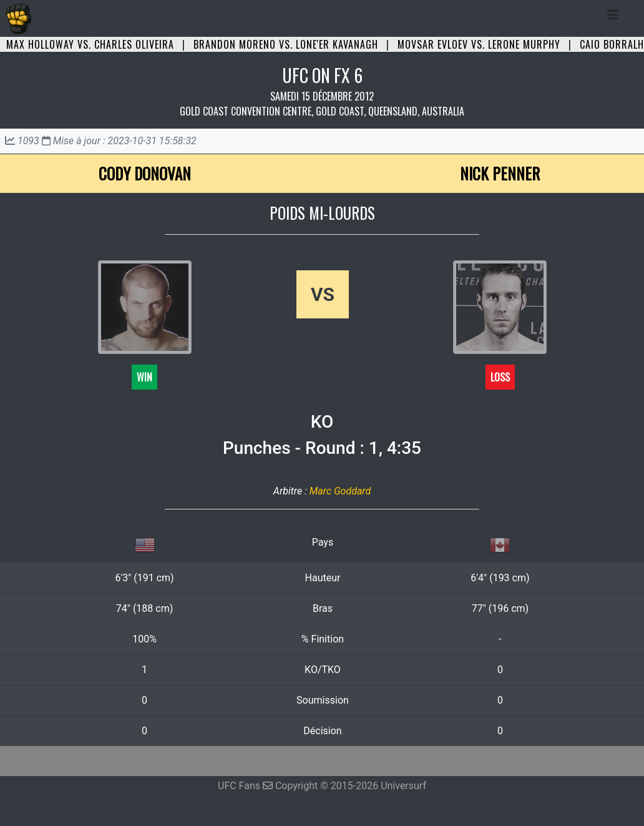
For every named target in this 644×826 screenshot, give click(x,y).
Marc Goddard (340, 491)
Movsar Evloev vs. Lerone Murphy (479, 44)
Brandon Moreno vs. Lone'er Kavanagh (286, 44)
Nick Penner (500, 173)
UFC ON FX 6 (322, 75)
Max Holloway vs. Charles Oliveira (90, 44)
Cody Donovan (145, 173)
